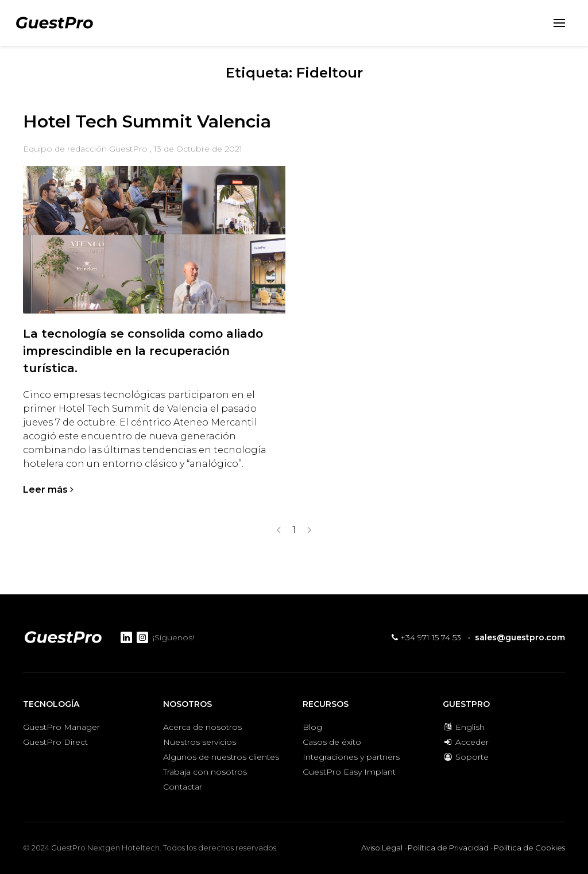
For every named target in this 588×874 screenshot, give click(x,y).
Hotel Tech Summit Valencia (147, 121)
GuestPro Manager (61, 727)
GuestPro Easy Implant (349, 772)
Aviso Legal (382, 848)
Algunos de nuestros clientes (221, 757)
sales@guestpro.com (520, 637)
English (464, 727)
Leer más (48, 490)
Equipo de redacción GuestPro (85, 149)
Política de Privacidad (448, 848)
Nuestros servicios (200, 742)
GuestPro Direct (55, 742)
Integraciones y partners (351, 757)
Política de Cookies (529, 848)
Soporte (466, 757)
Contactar (183, 787)
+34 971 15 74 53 (426, 637)
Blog (312, 727)
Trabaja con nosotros (205, 772)
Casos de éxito (332, 742)
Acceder (466, 742)
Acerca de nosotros (202, 727)
